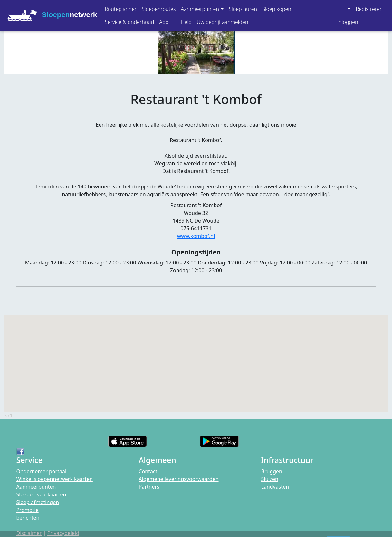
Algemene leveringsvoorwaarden (179, 479)
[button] (202, 9)
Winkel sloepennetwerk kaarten (55, 479)
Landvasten (275, 487)
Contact (148, 471)
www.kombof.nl (196, 236)
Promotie (28, 510)
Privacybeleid (63, 533)
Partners (149, 487)
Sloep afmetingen (38, 502)
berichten (28, 518)
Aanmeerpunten (36, 487)
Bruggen (272, 471)
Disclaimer (29, 533)
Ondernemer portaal (42, 471)
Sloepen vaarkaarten (41, 494)
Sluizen (270, 479)
